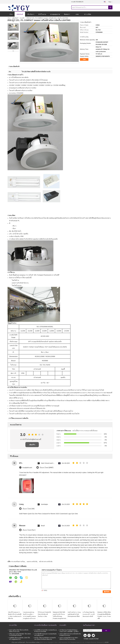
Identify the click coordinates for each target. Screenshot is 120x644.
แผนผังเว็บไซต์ (94, 639)
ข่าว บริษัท (88, 14)
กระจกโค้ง (13, 625)
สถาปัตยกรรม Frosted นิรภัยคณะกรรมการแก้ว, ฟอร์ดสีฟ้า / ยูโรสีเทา (69, 631)
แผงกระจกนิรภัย (32, 562)
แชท (77, 14)
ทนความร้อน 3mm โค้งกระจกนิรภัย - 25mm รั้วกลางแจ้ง (19, 631)
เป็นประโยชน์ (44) (28, 509)
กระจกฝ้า (22, 18)
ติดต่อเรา (67, 14)
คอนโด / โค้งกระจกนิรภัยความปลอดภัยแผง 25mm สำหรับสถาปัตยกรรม (45, 638)
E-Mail (86, 639)
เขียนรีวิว (32, 445)
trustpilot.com (27, 468)
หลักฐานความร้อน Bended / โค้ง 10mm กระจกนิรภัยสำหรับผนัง (20, 635)
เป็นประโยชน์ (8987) (47, 468)
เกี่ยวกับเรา (31, 14)
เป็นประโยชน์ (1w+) (29, 530)
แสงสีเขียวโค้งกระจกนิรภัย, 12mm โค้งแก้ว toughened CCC (20, 638)
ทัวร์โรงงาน (42, 14)
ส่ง (106, 631)
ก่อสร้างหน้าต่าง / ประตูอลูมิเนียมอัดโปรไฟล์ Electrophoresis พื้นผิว (74, 614)
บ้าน (11, 14)
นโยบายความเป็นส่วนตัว (18, 642)
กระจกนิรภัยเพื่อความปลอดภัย (45, 625)
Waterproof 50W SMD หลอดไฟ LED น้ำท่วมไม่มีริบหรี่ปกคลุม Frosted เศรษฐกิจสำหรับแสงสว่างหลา (60, 616)
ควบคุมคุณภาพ (55, 14)
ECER (107, 642)
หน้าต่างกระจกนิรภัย (46, 562)
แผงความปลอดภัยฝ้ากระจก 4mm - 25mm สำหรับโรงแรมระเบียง (69, 638)
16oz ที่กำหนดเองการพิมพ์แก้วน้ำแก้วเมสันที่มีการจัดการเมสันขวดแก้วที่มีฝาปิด (15, 615)
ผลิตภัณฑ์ (20, 14)
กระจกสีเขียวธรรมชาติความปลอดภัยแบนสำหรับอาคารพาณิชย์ (46, 631)
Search (110, 7)
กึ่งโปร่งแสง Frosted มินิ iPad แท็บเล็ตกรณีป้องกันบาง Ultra (44, 614)
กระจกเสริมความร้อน (18, 562)
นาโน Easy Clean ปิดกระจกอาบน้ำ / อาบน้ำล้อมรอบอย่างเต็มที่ (89, 614)
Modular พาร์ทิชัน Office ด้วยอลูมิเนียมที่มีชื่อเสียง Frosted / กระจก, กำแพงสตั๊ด (104, 615)
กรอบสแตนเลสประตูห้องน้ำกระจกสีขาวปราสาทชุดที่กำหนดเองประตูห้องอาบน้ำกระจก (29, 615)
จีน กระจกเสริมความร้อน (33, 642)
